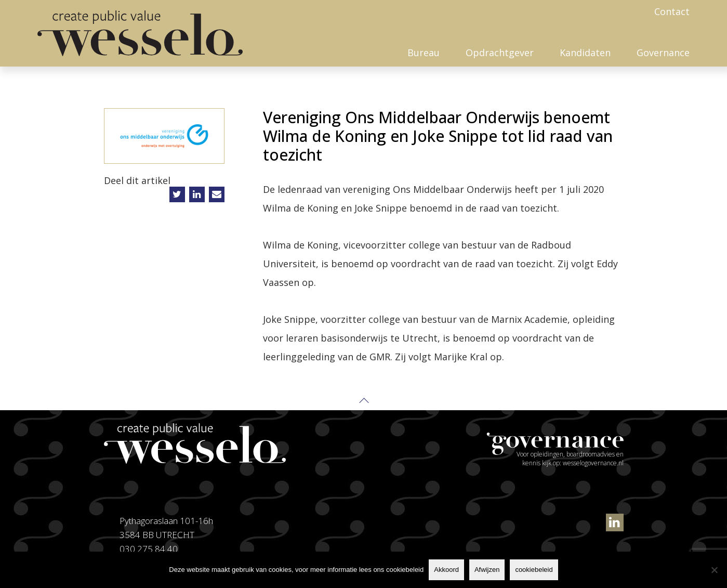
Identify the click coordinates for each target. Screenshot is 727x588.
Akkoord (446, 570)
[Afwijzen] (714, 570)
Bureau (424, 53)
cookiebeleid (534, 570)
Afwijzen (487, 570)
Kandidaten (585, 53)
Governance (663, 53)
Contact (672, 11)
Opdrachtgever (500, 53)
